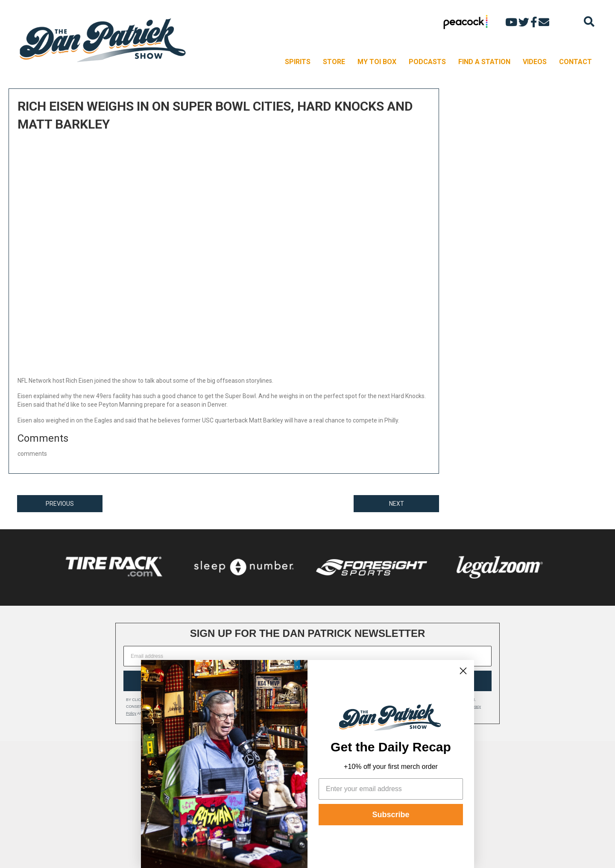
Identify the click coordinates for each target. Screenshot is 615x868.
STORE (334, 62)
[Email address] (307, 656)
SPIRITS (298, 62)
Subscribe (391, 815)
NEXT (397, 504)
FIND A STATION (484, 62)
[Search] (589, 22)
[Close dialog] (463, 671)
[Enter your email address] (391, 789)
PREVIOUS (60, 504)
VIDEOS (535, 62)
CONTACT (575, 62)
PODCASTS (427, 62)
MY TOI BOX (377, 62)
